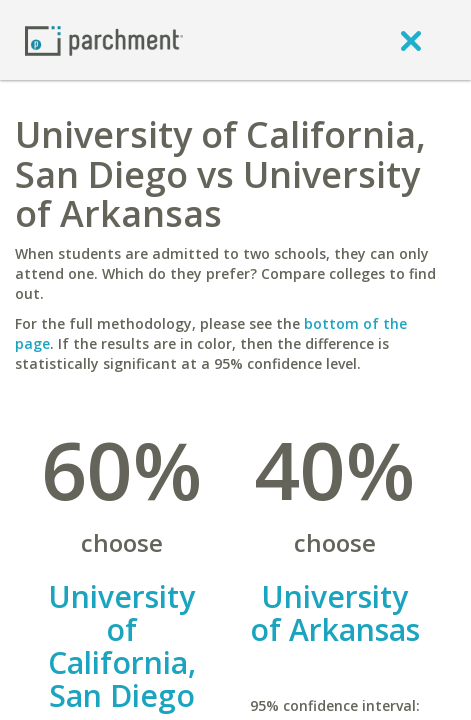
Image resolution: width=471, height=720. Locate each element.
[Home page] (104, 39)
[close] (411, 40)
